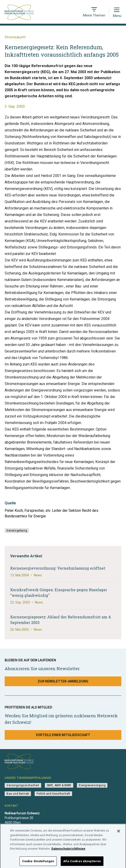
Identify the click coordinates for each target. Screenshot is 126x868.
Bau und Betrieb (18, 794)
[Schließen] (119, 835)
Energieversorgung (92, 785)
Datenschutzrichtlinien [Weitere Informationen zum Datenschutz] (68, 852)
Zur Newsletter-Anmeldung (63, 681)
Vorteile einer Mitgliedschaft (63, 735)
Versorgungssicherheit (23, 785)
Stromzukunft (15, 37)
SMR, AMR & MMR (59, 785)
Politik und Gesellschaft (53, 794)
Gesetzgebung (17, 531)
